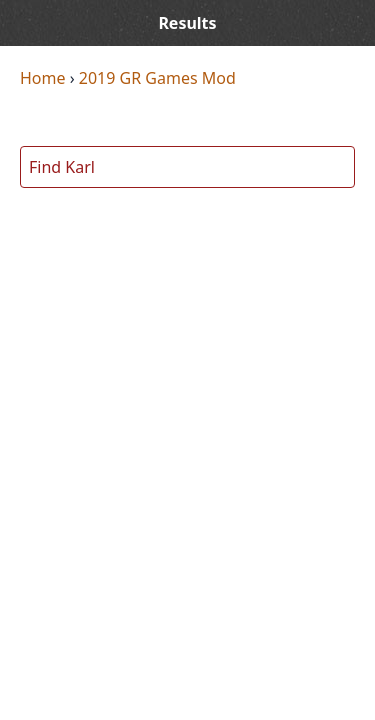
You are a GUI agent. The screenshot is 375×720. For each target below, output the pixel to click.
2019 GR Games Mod (157, 78)
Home (43, 78)
